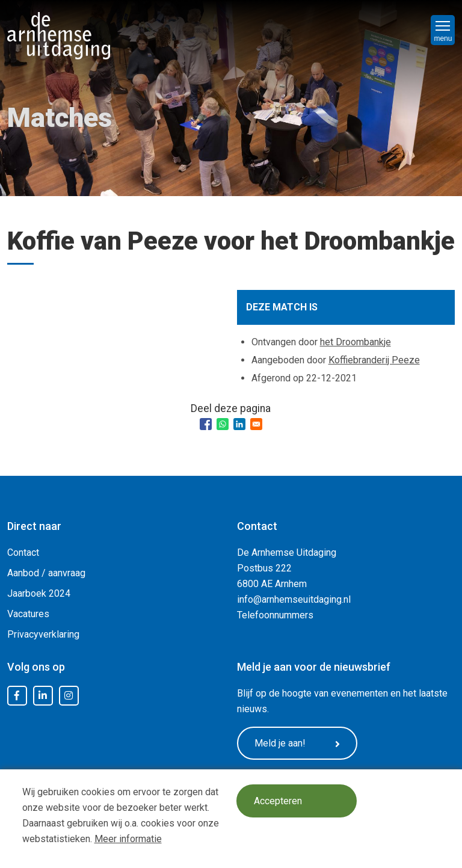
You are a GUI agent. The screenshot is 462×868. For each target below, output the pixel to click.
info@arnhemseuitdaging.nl (294, 599)
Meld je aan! (297, 743)
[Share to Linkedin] (239, 424)
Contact (23, 553)
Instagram (69, 696)
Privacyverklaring (43, 634)
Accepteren (278, 801)
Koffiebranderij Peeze (374, 360)
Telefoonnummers (275, 615)
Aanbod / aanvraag (46, 573)
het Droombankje (356, 342)
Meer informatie (128, 839)
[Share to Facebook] (206, 424)
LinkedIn (43, 696)
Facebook (17, 696)
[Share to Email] (256, 424)
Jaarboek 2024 (39, 593)
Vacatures (28, 614)
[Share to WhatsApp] (223, 424)
